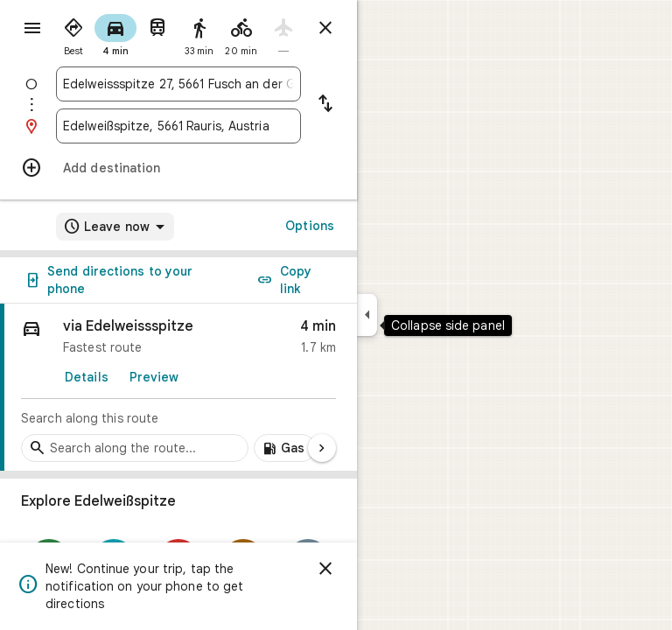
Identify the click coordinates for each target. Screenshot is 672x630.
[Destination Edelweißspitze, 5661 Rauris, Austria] (178, 126)
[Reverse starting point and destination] (325, 105)
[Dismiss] (325, 569)
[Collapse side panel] (367, 315)
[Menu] (32, 28)
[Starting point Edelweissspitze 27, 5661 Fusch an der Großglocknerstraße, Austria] (178, 84)
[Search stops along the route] (135, 448)
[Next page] (322, 448)
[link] (178, 388)
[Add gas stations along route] (285, 448)
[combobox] (178, 84)
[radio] (73, 33)
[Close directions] (325, 28)
